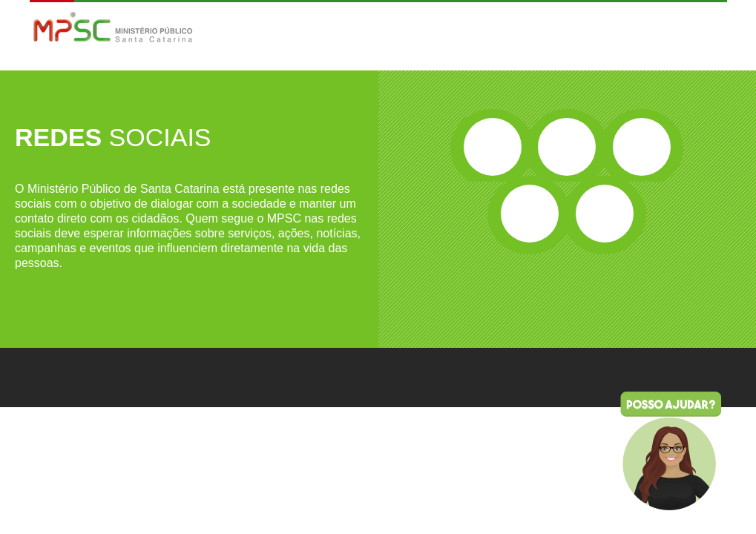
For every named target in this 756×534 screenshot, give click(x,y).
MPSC (113, 29)
